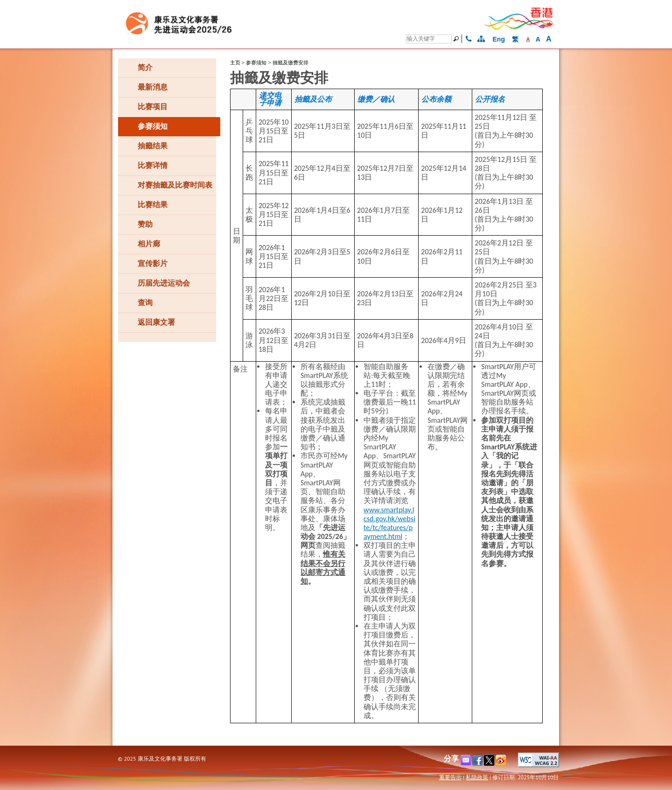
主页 (235, 63)
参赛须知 (256, 63)
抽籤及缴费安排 (290, 63)
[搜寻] (429, 39)
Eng (499, 39)
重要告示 (450, 777)
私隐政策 (477, 777)
